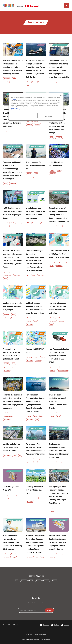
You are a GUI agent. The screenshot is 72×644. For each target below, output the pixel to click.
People (14, 557)
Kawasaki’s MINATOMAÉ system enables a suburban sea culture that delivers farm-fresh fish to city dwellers (13, 67)
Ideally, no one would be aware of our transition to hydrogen (13, 307)
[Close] (61, 95)
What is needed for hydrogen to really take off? (35, 166)
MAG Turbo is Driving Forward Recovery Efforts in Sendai (11, 447)
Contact (36, 635)
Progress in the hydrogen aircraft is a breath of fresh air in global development (11, 354)
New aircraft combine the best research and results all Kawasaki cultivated (58, 308)
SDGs (28, 85)
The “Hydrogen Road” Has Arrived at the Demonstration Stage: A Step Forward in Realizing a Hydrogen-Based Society (58, 495)
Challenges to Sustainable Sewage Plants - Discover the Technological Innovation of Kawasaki (59, 451)
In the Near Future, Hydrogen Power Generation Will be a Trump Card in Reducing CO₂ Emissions (12, 543)
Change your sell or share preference (21, 110)
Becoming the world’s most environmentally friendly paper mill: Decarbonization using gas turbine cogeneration (59, 215)
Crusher (41, 498)
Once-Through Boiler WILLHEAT (11, 488)
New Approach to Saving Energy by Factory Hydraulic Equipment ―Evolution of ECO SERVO (59, 356)
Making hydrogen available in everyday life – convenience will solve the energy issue (35, 308)
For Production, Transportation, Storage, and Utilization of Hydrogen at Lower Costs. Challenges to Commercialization (36, 403)
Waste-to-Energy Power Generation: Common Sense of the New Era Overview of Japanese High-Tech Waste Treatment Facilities (36, 544)
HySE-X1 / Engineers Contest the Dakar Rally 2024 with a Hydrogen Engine (12, 213)
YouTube (55, 625)
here (15, 99)
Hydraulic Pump (8, 275)
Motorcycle (54, 581)
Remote (5, 279)
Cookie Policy (15, 108)
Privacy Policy (29, 635)
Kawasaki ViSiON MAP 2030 (35, 351)
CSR (14, 79)
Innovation (6, 82)
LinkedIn (65, 625)
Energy (60, 82)
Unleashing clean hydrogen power (56, 164)
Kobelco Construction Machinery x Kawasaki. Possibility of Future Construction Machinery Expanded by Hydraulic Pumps (12, 259)
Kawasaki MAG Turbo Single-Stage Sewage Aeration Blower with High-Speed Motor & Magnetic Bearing (58, 543)
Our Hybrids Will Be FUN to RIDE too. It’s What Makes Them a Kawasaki (59, 254)
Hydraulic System (8, 272)
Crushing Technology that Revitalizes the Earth (34, 490)
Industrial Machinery (63, 370)
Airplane (61, 321)
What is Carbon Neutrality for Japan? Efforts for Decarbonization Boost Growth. (58, 402)
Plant (28, 275)
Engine (34, 82)
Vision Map (52, 262)
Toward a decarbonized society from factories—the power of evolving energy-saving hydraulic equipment (13, 402)
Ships (28, 82)
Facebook (44, 625)
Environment (7, 79)
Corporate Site (43, 635)
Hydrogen (29, 174)
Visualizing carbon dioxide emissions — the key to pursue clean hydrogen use (36, 213)
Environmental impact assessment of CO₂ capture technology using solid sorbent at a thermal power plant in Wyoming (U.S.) (12, 171)
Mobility (6, 226)
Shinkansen (46, 581)
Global (60, 226)
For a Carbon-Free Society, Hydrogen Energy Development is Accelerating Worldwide (36, 449)
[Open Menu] (67, 5)
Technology (30, 124)
